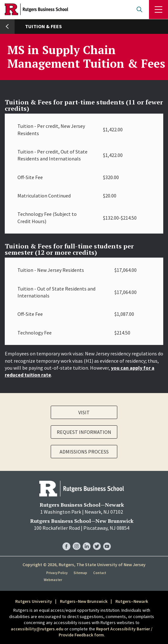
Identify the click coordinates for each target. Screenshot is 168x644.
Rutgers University (34, 601)
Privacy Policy (57, 573)
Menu (158, 9)
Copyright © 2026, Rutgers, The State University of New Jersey (84, 565)
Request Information (84, 432)
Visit (84, 412)
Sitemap (80, 573)
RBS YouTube (107, 540)
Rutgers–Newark (132, 601)
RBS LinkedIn (87, 540)
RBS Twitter (97, 540)
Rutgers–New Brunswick (84, 601)
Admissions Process (84, 452)
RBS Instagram (77, 540)
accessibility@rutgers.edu (37, 629)
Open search (139, 9)
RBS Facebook (66, 540)
